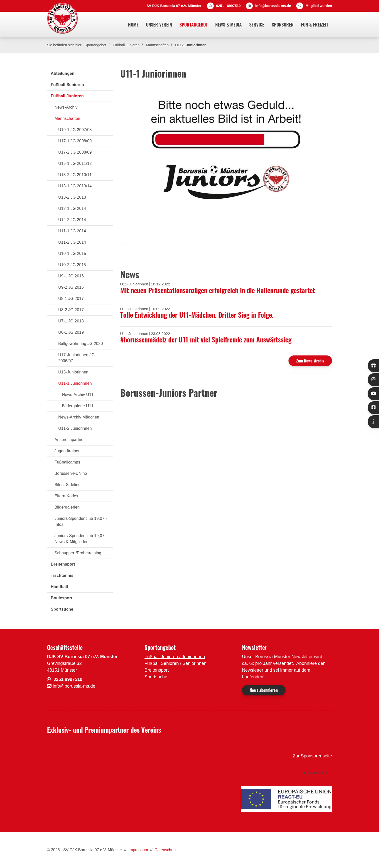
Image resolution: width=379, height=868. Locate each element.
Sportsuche (62, 609)
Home (133, 25)
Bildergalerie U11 (78, 406)
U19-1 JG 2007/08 (75, 130)
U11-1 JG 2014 (72, 231)
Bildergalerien (67, 507)
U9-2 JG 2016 (71, 287)
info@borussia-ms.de (273, 6)
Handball (59, 587)
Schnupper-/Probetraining (78, 553)
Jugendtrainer (67, 451)
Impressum (138, 850)
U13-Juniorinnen (73, 372)
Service (257, 25)
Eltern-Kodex (66, 496)
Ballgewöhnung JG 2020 (81, 344)
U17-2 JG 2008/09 (75, 152)
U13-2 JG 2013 (72, 197)
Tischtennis (62, 575)
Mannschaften (157, 45)
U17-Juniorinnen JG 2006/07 (76, 358)
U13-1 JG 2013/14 (75, 186)
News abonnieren (264, 690)
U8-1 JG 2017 (71, 299)
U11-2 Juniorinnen (75, 428)
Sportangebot (194, 25)
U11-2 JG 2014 (72, 242)
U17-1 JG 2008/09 (75, 141)
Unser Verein (159, 25)
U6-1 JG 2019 (71, 332)
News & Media (228, 25)
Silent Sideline (67, 485)
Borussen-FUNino (71, 473)
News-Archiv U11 (78, 395)
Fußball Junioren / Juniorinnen (175, 657)
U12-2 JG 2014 (72, 220)
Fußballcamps (67, 462)
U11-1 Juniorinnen (191, 45)
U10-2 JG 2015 (72, 265)
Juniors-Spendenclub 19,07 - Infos (81, 521)
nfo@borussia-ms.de (74, 686)
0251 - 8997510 (228, 6)
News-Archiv (66, 107)
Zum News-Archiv (310, 361)
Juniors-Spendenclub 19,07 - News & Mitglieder (81, 539)
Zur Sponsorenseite (312, 756)
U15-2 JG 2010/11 (75, 175)
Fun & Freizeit (315, 25)
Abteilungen (63, 73)
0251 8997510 (68, 679)
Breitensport (63, 564)
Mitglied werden (319, 6)
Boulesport (61, 598)
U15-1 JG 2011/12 (75, 163)
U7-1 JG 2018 (71, 321)
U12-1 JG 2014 (72, 208)
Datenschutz (165, 850)
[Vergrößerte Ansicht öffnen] (226, 163)
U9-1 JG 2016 (71, 276)
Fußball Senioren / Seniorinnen (175, 663)
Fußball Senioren (67, 85)
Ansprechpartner (70, 440)
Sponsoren (283, 25)
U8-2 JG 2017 (71, 310)
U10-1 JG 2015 (72, 254)
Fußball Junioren (126, 45)
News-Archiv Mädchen (79, 417)
